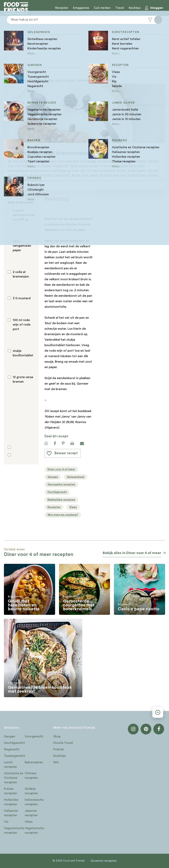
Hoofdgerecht (14, 743)
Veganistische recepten (14, 830)
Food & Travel (63, 743)
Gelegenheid (37, 81)
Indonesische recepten (34, 802)
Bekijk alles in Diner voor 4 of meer (132, 553)
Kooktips (135, 8)
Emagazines (81, 8)
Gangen (10, 736)
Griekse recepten (31, 791)
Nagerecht (12, 749)
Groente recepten (104, 861)
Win (56, 762)
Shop (57, 736)
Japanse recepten (31, 813)
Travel (120, 8)
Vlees (29, 822)
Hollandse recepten (11, 802)
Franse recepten (10, 791)
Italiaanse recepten (11, 813)
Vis (6, 822)
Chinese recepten (31, 776)
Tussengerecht (15, 756)
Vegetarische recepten (34, 830)
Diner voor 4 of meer (61, 81)
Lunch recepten (10, 765)
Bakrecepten (34, 762)
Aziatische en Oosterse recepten (14, 778)
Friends (59, 749)
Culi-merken (102, 8)
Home (8, 81)
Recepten (62, 8)
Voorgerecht (34, 736)
